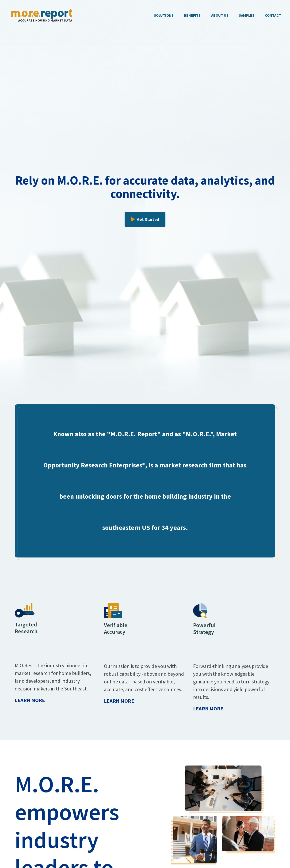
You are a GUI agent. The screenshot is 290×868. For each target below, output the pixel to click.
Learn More (30, 700)
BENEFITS (192, 15)
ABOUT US (220, 15)
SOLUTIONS (164, 15)
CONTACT (273, 15)
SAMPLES (247, 15)
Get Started (145, 219)
